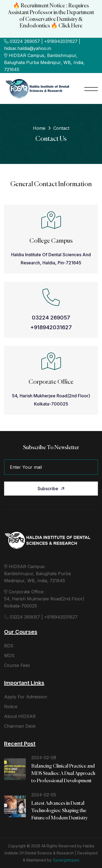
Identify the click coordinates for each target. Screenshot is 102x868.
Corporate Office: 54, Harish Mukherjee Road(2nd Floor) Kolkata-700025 (44, 599)
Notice (11, 707)
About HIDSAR (20, 716)
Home (39, 128)
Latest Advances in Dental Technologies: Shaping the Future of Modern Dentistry (59, 811)
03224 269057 (51, 318)
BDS (9, 646)
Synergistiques (66, 860)
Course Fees (17, 665)
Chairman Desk (20, 726)
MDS (9, 655)
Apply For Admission (26, 697)
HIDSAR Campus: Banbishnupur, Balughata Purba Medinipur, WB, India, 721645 (37, 574)
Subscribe (52, 489)
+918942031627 (51, 327)
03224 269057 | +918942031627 (41, 617)
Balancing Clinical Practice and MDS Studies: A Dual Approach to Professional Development (63, 774)
